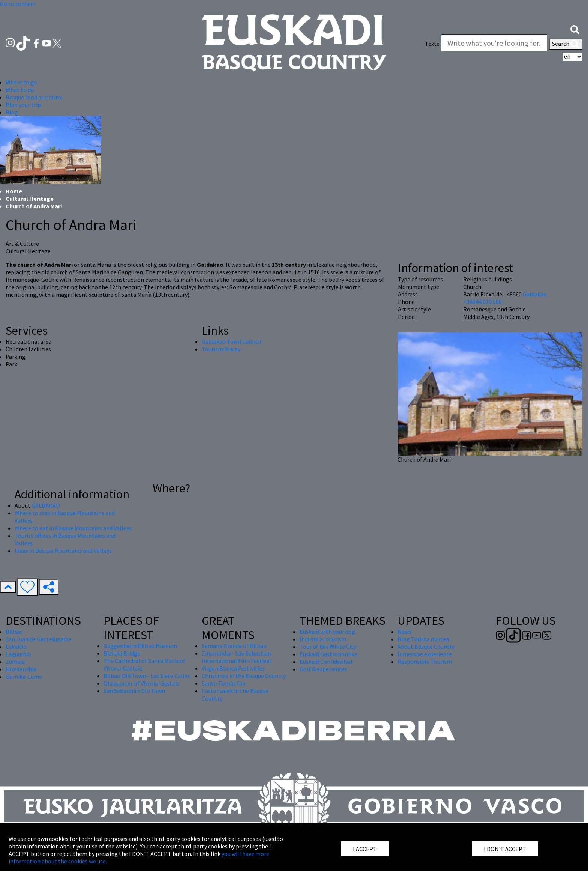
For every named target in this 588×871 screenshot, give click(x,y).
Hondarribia (21, 669)
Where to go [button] (21, 82)
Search (566, 44)
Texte (432, 44)
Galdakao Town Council (232, 341)
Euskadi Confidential (326, 662)
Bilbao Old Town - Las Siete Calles (147, 676)
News (404, 632)
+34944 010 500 (482, 302)
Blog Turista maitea (423, 639)
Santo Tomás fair (224, 683)
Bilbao (14, 632)
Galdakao (535, 294)
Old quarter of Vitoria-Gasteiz (142, 683)
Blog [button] (12, 112)
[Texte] (494, 43)
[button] (575, 29)
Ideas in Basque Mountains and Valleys (63, 551)
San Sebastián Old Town (134, 691)
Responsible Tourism (425, 662)
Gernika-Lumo (24, 677)
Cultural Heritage (30, 199)
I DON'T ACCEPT (505, 849)
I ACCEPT (365, 849)
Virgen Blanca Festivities (233, 668)
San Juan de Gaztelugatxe (39, 639)
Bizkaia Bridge (122, 653)
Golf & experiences (323, 669)
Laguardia (18, 654)
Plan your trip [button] (23, 105)
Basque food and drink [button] (34, 97)
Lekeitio (16, 647)
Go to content (18, 4)
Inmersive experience (425, 654)
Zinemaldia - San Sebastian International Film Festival (236, 657)
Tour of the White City (328, 647)
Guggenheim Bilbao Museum (140, 646)
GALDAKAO (46, 505)
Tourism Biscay (221, 349)
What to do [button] (20, 90)
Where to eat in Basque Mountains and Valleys (73, 528)
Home (14, 191)
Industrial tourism (323, 639)
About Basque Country (426, 647)
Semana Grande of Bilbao (234, 646)
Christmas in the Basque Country (244, 676)
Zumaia (15, 662)
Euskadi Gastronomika (328, 654)
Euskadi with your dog (327, 632)
